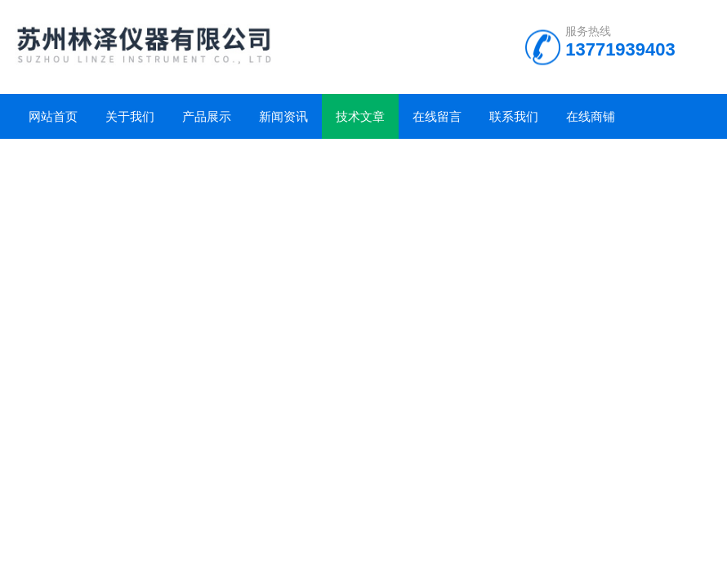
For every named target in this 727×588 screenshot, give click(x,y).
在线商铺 (591, 116)
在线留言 (437, 116)
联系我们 (514, 116)
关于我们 (130, 116)
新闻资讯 (283, 116)
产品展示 (207, 116)
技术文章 (360, 116)
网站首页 (53, 116)
